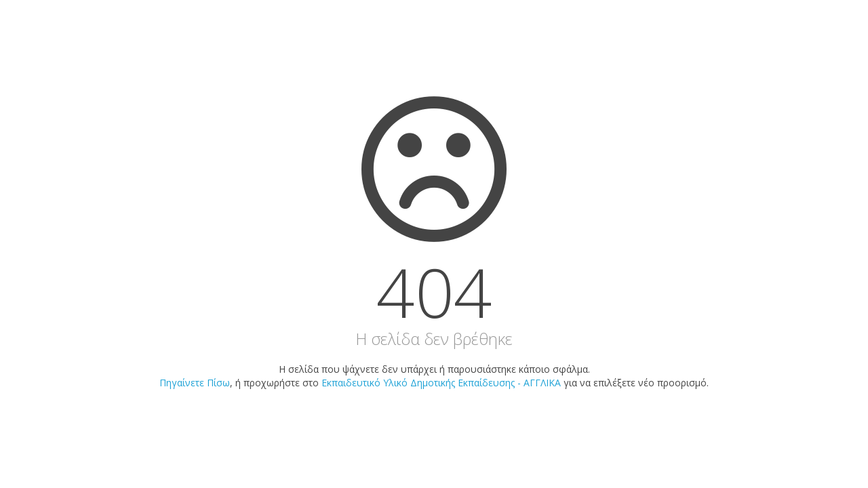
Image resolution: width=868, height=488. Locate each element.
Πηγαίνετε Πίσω (195, 383)
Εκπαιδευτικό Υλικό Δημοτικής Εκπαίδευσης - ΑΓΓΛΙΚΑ (441, 383)
